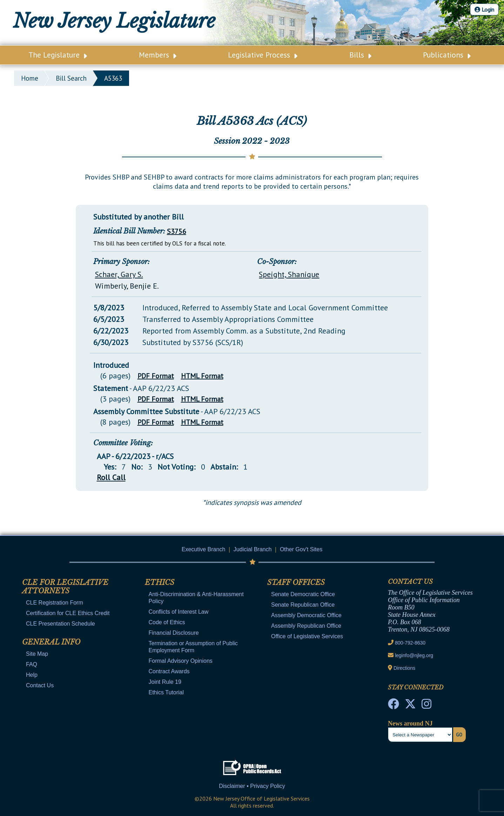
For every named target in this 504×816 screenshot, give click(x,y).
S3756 (177, 231)
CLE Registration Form (55, 603)
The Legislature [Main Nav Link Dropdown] (58, 55)
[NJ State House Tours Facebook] (394, 706)
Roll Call (111, 477)
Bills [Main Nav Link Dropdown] (360, 55)
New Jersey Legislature (114, 21)
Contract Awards (169, 671)
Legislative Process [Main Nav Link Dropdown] (263, 55)
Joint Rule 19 (165, 682)
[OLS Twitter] (410, 706)
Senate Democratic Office (303, 594)
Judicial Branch (253, 549)
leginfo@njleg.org (414, 655)
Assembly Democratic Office (306, 615)
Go (459, 735)
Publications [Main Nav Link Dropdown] (447, 55)
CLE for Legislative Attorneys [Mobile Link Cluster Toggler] (65, 587)
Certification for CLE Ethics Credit (68, 613)
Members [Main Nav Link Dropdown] (158, 55)
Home (30, 78)
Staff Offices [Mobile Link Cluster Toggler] (296, 582)
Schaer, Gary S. (119, 274)
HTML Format (202, 376)
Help (32, 675)
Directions (404, 668)
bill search (71, 78)
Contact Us (40, 685)
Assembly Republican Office (306, 626)
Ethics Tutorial (166, 692)
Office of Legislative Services (307, 636)
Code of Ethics (167, 622)
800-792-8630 (410, 643)
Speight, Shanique (289, 274)
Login (484, 9)
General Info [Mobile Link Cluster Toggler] (51, 642)
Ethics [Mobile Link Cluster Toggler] (160, 582)
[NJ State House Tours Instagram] (426, 706)
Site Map (37, 654)
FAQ (32, 664)
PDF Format (156, 376)
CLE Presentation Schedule (61, 624)
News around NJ (410, 723)
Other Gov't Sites (301, 549)
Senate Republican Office (303, 605)
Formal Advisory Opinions (181, 661)
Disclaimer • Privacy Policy (252, 786)
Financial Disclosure (174, 633)
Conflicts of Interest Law (179, 612)
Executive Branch (204, 549)
